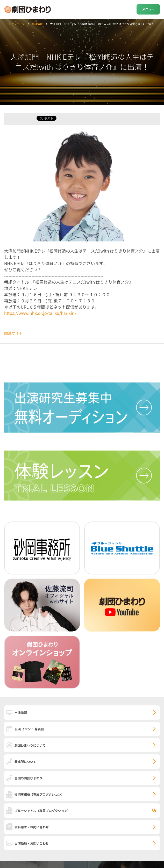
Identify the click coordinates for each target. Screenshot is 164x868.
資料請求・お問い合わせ (32, 827)
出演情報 (37, 24)
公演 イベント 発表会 (29, 729)
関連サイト (13, 333)
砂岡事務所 (39, 794)
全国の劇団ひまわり (28, 778)
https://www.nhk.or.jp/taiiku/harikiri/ (40, 313)
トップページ (17, 24)
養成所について (25, 762)
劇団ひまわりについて (30, 745)
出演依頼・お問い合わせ (32, 843)
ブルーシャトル (42, 811)
